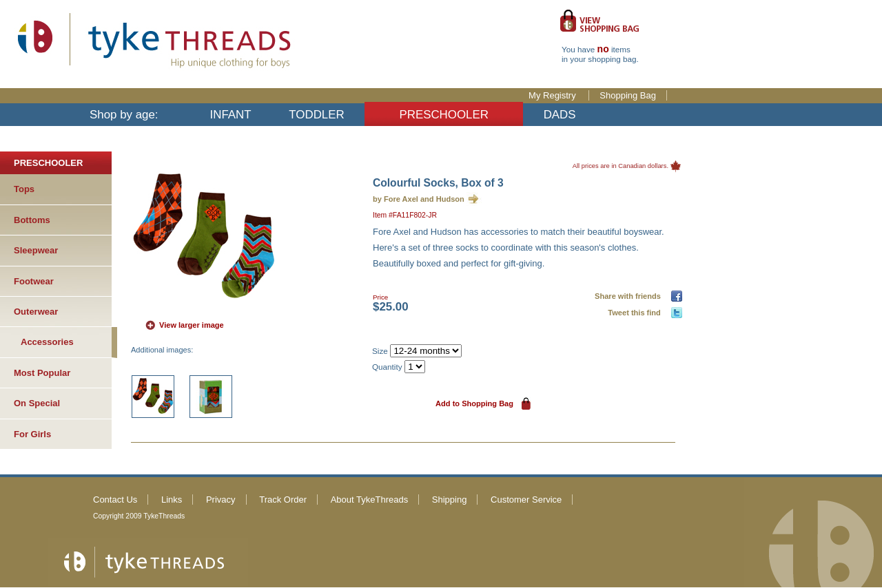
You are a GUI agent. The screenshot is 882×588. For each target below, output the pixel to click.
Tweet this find (636, 313)
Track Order (283, 500)
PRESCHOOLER (444, 115)
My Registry (553, 95)
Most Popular (42, 373)
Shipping (450, 500)
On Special (37, 403)
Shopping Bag (628, 95)
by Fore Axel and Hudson (419, 199)
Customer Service (526, 500)
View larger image (192, 325)
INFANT (231, 115)
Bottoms (32, 220)
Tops (24, 189)
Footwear (34, 281)
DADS (560, 115)
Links (172, 500)
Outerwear (36, 312)
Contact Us (115, 500)
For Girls (32, 434)
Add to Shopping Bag (474, 403)
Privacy (221, 500)
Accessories (47, 342)
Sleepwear (36, 250)
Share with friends (630, 296)
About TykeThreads (370, 500)
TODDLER (316, 115)
